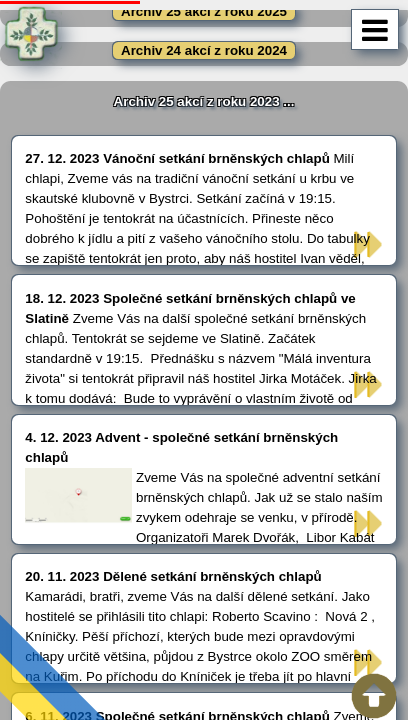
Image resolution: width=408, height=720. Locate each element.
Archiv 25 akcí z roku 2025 (204, 11)
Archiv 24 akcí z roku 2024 (204, 50)
